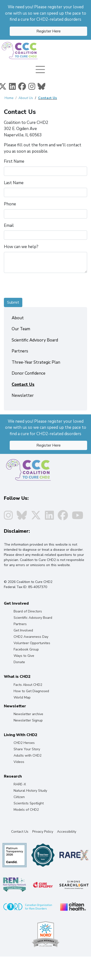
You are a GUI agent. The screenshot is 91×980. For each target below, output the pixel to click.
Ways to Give (24, 656)
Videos (19, 762)
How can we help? (21, 247)
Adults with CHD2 (28, 755)
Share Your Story (27, 749)
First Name (14, 161)
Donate (19, 662)
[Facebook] (22, 88)
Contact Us (48, 98)
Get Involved (23, 630)
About (18, 318)
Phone (10, 204)
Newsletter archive (28, 714)
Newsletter (23, 395)
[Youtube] (78, 518)
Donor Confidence (29, 373)
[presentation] (41, 286)
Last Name (14, 183)
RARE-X (20, 784)
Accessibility (67, 832)
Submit (13, 302)
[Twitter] (36, 518)
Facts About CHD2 (28, 685)
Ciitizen (19, 797)
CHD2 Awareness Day (31, 637)
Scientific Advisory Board (35, 340)
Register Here (49, 31)
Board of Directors (28, 611)
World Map (22, 697)
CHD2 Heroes (24, 743)
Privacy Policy (43, 832)
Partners (20, 351)
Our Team (21, 329)
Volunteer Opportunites (32, 643)
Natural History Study (30, 791)
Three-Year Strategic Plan (36, 362)
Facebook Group (26, 649)
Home (9, 98)
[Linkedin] (12, 88)
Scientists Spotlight (29, 803)
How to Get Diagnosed (31, 691)
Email (9, 225)
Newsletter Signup (28, 720)
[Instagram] (32, 88)
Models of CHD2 (26, 810)
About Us (26, 98)
